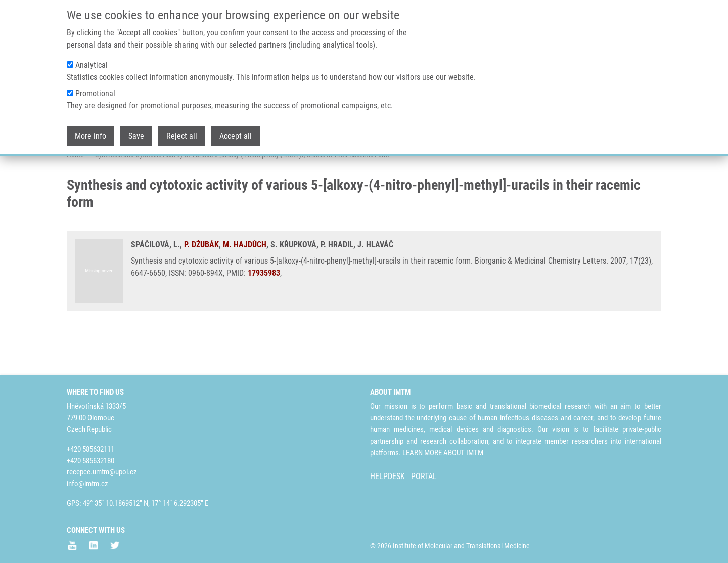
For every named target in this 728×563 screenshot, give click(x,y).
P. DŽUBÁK (201, 285)
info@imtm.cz (87, 484)
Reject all (182, 136)
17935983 (264, 313)
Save (136, 136)
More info (90, 136)
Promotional (95, 93)
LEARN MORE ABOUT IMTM (443, 453)
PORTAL (424, 476)
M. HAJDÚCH (245, 285)
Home (75, 195)
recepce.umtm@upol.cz (102, 472)
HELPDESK (388, 476)
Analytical (92, 65)
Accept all (236, 136)
